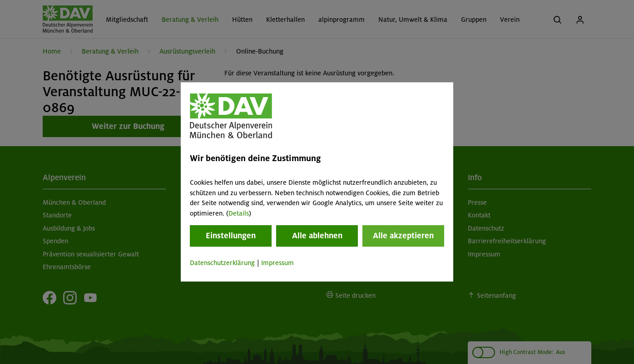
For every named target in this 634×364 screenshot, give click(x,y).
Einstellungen (231, 236)
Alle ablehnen (317, 236)
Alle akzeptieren (403, 236)
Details (239, 213)
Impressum (277, 263)
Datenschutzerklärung (222, 263)
